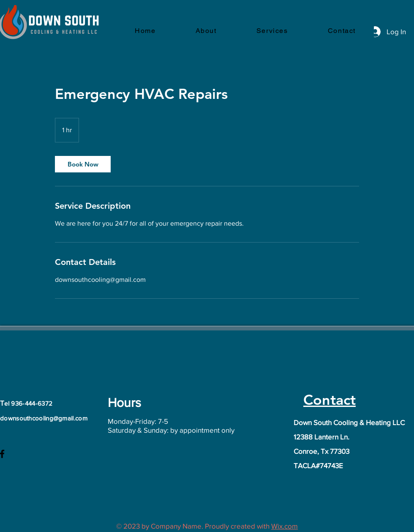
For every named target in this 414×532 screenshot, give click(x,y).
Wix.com (285, 526)
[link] (83, 164)
